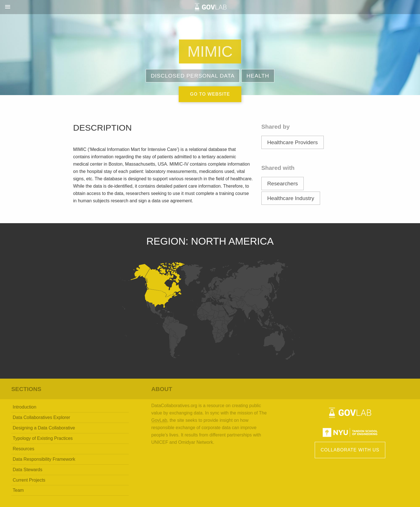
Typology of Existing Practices (43, 438)
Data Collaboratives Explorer (41, 417)
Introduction (25, 407)
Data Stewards (28, 470)
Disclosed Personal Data (193, 76)
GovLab (159, 420)
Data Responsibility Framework (44, 459)
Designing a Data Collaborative (44, 428)
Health (258, 76)
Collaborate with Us (350, 450)
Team (18, 490)
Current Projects (29, 480)
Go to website (210, 94)
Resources (23, 449)
